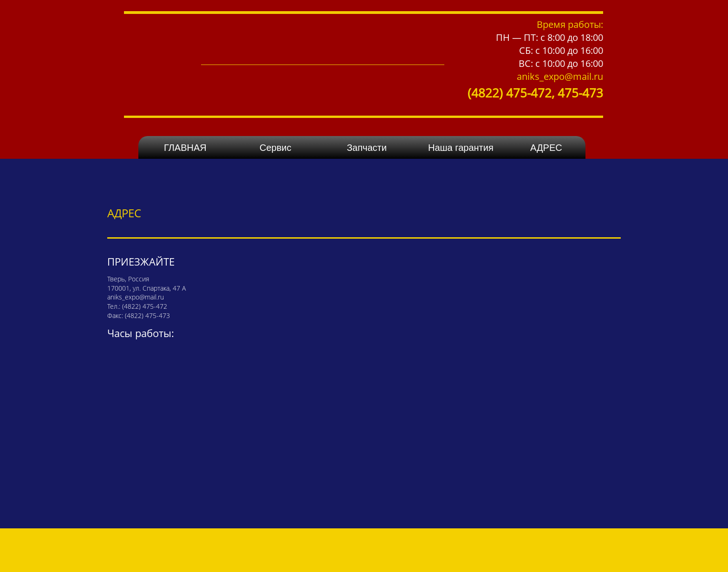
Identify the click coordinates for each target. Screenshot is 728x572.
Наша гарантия (461, 148)
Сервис (276, 148)
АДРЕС (546, 148)
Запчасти (367, 148)
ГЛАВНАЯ (185, 148)
